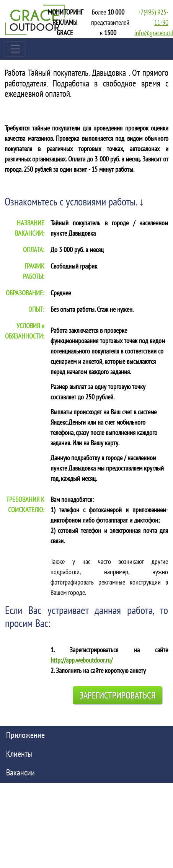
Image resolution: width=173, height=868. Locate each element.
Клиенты (19, 754)
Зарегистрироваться (118, 695)
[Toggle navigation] (15, 49)
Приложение (25, 735)
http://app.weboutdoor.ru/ (82, 660)
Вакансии (20, 772)
